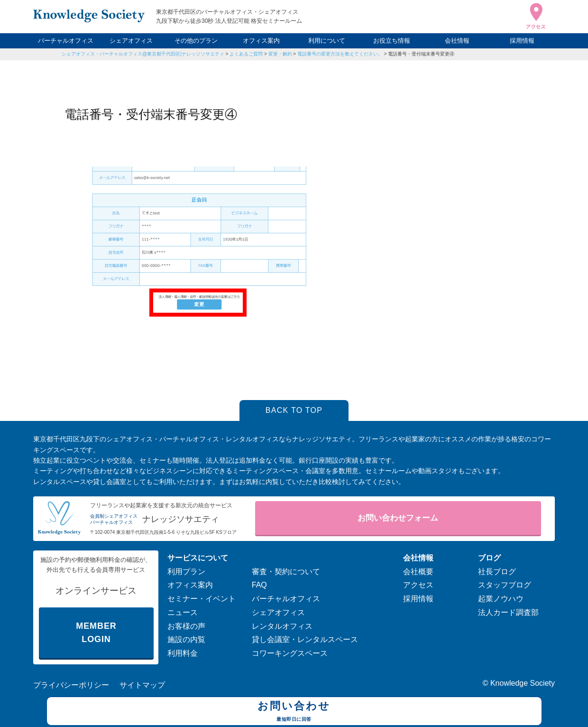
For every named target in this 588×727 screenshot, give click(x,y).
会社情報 (457, 41)
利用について (327, 41)
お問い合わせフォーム (398, 518)
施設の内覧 (186, 639)
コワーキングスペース (290, 653)
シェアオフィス (131, 41)
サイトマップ (142, 685)
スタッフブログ (505, 585)
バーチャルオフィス (66, 41)
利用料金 (183, 653)
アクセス (418, 585)
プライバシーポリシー (71, 685)
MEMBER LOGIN (96, 633)
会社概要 (418, 572)
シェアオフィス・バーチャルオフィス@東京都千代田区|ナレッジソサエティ (143, 54)
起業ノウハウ (501, 599)
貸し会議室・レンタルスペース (305, 639)
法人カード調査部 (508, 612)
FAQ (259, 585)
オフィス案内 (261, 41)
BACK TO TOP (294, 410)
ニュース (183, 612)
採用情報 (522, 41)
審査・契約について (286, 572)
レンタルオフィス (282, 626)
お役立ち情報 (392, 41)
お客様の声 (186, 626)
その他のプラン (196, 41)
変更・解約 (280, 54)
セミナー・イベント (202, 599)
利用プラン (186, 572)
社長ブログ (497, 572)
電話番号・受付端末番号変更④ (421, 54)
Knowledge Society (523, 683)
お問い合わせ (294, 712)
